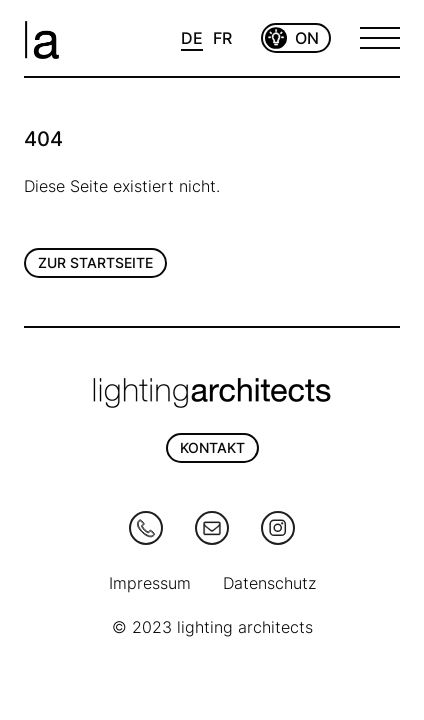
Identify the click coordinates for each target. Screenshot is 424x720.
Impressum (150, 583)
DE (192, 38)
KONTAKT (212, 447)
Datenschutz (269, 583)
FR (222, 38)
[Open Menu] (380, 38)
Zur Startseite (95, 262)
